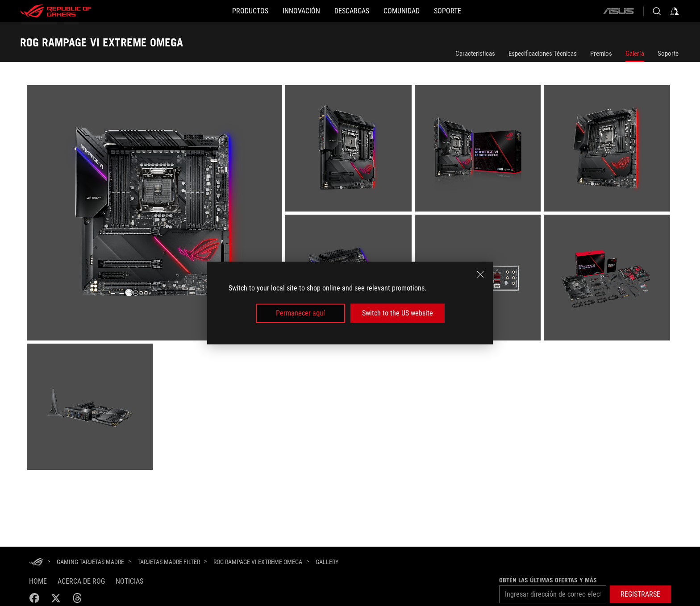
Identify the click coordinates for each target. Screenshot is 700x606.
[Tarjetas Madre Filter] (169, 562)
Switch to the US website (398, 313)
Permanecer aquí (300, 313)
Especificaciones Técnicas (543, 54)
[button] (640, 594)
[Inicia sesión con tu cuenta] (675, 11)
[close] (480, 274)
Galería (635, 54)
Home (38, 581)
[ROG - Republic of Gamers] (56, 11)
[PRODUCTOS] (222, 11)
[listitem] (156, 214)
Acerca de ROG (81, 581)
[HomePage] (36, 562)
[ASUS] (618, 11)
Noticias (129, 581)
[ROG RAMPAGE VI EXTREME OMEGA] (258, 562)
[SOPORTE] (476, 11)
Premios (601, 54)
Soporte (668, 54)
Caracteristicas (475, 54)
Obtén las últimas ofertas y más (548, 580)
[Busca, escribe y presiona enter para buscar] (657, 11)
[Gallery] (327, 562)
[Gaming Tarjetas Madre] (90, 562)
